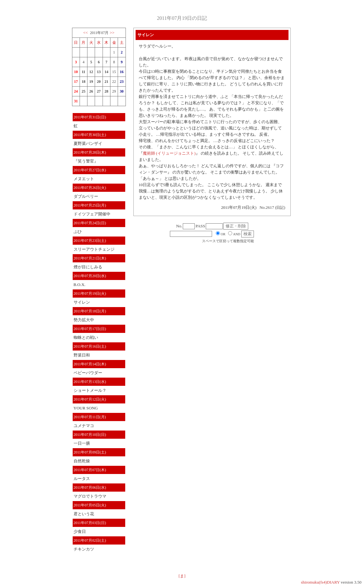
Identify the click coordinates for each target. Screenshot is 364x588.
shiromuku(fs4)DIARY (320, 582)
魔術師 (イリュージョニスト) (169, 153)
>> (112, 33)
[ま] (182, 576)
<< (85, 33)
